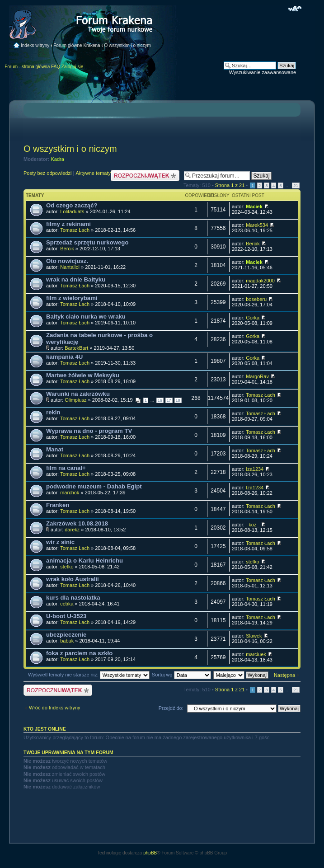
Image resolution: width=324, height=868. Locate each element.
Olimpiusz (75, 400)
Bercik (67, 249)
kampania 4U (64, 357)
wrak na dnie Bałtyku (76, 279)
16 (160, 400)
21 (296, 185)
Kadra (58, 159)
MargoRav (257, 376)
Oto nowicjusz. (67, 261)
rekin (53, 412)
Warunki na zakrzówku (78, 394)
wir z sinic (60, 542)
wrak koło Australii (73, 579)
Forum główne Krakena (77, 45)
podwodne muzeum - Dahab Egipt (94, 486)
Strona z (230, 185)
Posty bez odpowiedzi (47, 173)
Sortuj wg (181, 675)
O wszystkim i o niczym (128, 45)
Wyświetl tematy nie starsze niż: (89, 675)
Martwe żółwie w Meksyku (83, 375)
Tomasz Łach (75, 230)
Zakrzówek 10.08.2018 (77, 523)
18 (178, 400)
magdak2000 (260, 281)
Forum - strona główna (27, 67)
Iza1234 (255, 469)
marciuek (256, 654)
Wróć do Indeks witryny (55, 708)
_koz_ (252, 525)
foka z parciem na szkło (79, 653)
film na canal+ (66, 468)
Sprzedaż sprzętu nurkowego (87, 242)
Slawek (254, 636)
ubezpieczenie (66, 635)
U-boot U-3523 (66, 616)
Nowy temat (145, 176)
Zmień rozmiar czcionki (295, 9)
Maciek (254, 206)
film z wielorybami (72, 298)
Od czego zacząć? (72, 205)
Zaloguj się (72, 67)
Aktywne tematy (93, 173)
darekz (72, 530)
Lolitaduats (72, 211)
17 (169, 400)
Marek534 (257, 225)
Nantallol (70, 267)
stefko (67, 567)
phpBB (150, 853)
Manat (55, 449)
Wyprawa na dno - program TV (89, 431)
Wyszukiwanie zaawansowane (263, 72)
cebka (67, 604)
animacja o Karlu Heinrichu (85, 561)
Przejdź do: (171, 708)
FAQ (56, 67)
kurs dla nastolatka (73, 598)
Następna (284, 675)
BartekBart (76, 348)
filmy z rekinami (68, 224)
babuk (67, 641)
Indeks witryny (35, 45)
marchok (70, 493)
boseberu (256, 299)
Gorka (253, 318)
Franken (58, 505)
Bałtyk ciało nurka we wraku (86, 317)
